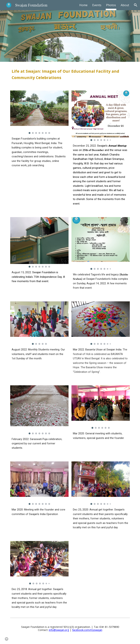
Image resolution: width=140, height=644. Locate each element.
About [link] (125, 5)
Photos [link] (111, 5)
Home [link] (83, 5)
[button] (136, 5)
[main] (70, 74)
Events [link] (97, 5)
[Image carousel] (39, 112)
